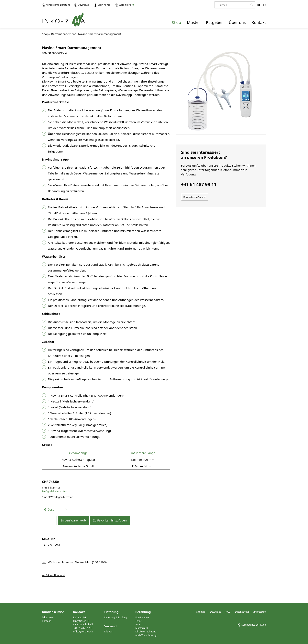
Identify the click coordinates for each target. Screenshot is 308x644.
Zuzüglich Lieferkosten (55, 491)
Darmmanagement (63, 34)
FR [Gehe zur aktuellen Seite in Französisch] (265, 5)
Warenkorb (125, 5)
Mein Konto (102, 5)
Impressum (260, 612)
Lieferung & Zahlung (116, 617)
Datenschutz (242, 612)
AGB (228, 612)
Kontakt (46, 621)
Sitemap (201, 612)
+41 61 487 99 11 (82, 628)
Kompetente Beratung (56, 5)
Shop (45, 34)
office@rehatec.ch (83, 632)
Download (82, 5)
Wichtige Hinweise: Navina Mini (77, 562)
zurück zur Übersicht (53, 575)
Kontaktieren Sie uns (195, 197)
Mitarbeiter (48, 617)
